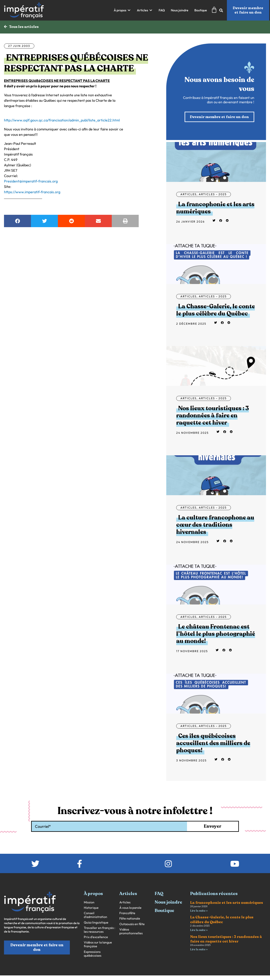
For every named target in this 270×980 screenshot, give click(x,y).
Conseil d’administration (95, 916)
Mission (89, 903)
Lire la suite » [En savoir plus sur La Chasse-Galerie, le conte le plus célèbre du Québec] (199, 931)
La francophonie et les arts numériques (215, 209)
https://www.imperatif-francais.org (32, 192)
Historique (91, 909)
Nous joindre (168, 903)
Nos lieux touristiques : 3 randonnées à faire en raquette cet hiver (213, 416)
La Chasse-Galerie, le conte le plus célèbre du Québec (216, 311)
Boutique (164, 911)
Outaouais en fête (132, 925)
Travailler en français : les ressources (99, 930)
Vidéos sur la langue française (98, 945)
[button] (122, 10)
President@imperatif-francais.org (31, 182)
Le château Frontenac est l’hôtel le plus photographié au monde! (216, 635)
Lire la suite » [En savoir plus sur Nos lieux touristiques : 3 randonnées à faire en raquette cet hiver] (199, 951)
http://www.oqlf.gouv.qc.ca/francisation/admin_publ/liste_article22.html (62, 121)
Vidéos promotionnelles (131, 932)
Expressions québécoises (93, 954)
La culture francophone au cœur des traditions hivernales (215, 526)
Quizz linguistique (96, 923)
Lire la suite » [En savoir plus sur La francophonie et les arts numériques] (199, 911)
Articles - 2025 (213, 195)
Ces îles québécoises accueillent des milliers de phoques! (213, 744)
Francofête (127, 914)
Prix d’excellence (96, 938)
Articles (188, 195)
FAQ (159, 894)
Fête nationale (130, 919)
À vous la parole (130, 909)
